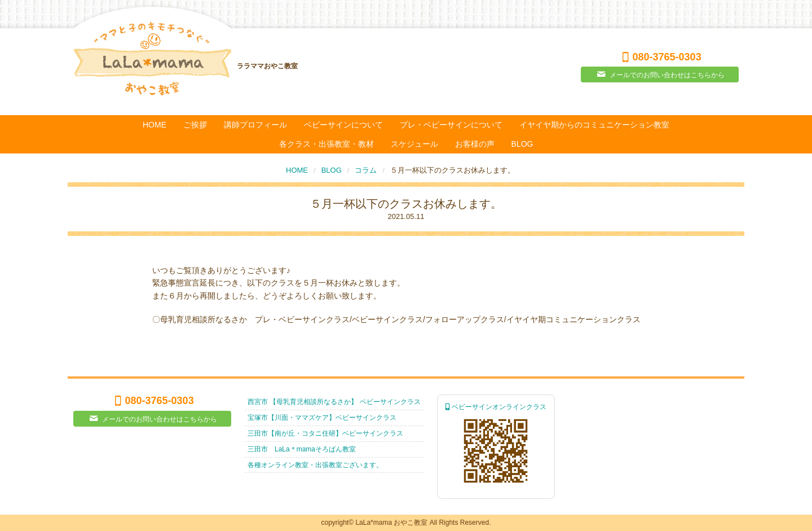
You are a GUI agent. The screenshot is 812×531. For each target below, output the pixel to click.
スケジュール (414, 144)
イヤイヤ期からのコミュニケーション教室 (594, 125)
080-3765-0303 (659, 57)
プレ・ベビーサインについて (451, 125)
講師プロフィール (255, 125)
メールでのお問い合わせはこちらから (660, 74)
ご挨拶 (195, 125)
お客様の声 (475, 144)
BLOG (522, 144)
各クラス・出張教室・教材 (326, 144)
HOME (155, 125)
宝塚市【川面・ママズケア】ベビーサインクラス (322, 418)
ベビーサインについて (343, 125)
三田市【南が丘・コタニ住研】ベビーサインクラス (325, 433)
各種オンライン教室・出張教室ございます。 (315, 465)
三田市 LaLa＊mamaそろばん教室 (302, 449)
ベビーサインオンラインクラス (496, 407)
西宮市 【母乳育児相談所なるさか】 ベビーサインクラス (334, 402)
